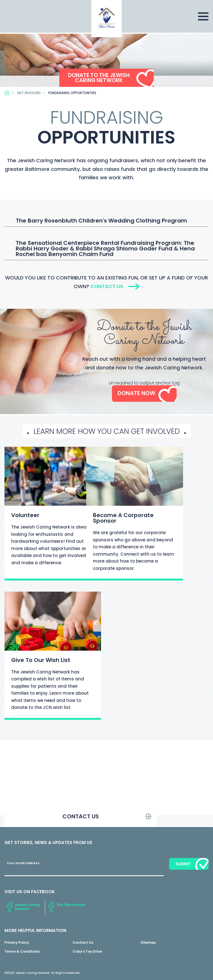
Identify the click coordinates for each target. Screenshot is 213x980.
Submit (183, 864)
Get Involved (29, 93)
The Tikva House (71, 905)
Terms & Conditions (22, 952)
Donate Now (136, 394)
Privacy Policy (17, 943)
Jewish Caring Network (27, 907)
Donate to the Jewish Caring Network (99, 77)
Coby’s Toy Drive (87, 952)
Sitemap (148, 943)
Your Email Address (23, 864)
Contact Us (107, 286)
